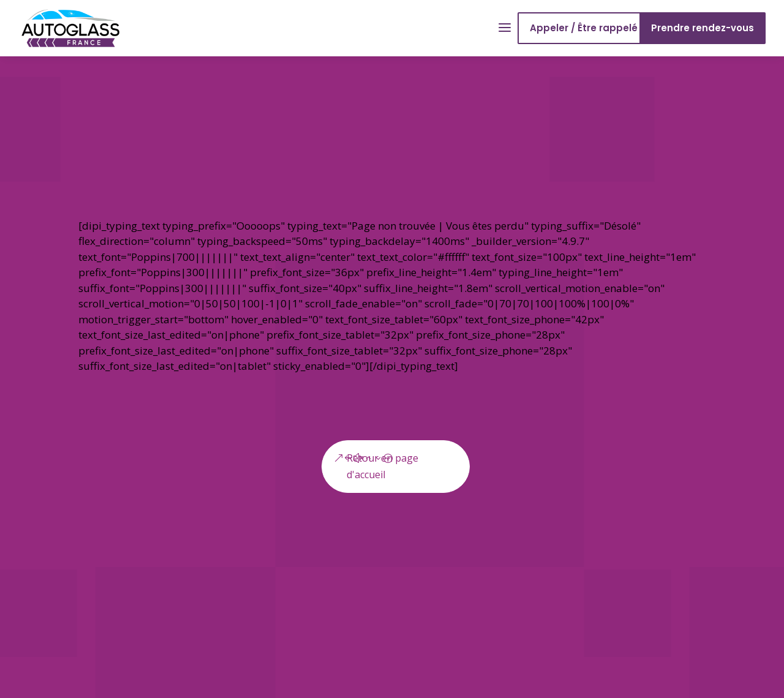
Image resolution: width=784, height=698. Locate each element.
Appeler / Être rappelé (584, 28)
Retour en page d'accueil (383, 466)
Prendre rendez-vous (703, 28)
